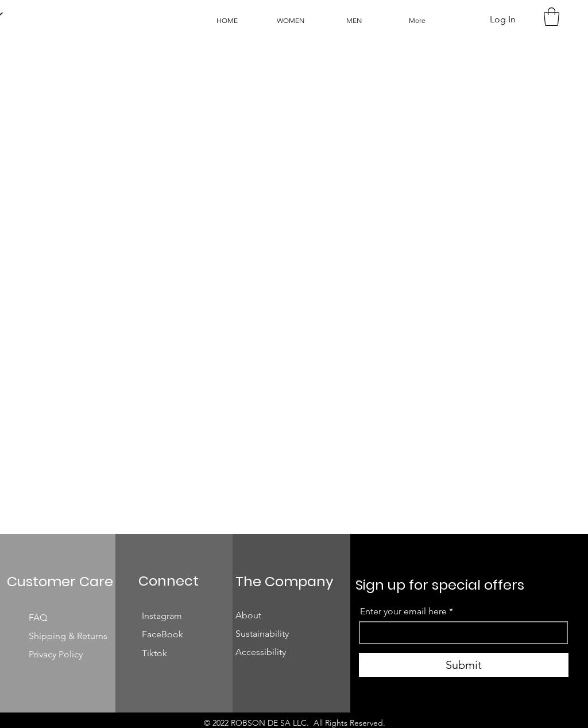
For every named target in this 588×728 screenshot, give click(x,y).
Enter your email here (403, 611)
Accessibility (261, 652)
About (248, 615)
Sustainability (262, 634)
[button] (552, 17)
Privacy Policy (56, 654)
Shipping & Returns (69, 636)
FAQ (39, 617)
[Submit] (464, 665)
